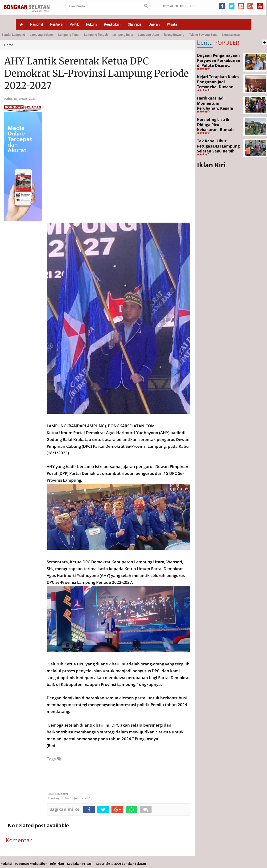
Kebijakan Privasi (80, 864)
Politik (74, 24)
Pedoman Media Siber (31, 864)
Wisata (172, 24)
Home (9, 45)
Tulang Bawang (174, 35)
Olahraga (135, 24)
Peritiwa (56, 24)
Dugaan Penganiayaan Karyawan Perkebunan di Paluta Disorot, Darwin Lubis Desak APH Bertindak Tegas (219, 65)
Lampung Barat (123, 35)
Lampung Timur (69, 35)
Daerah (154, 24)
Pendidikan (112, 24)
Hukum (91, 24)
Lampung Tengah (96, 35)
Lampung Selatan (42, 35)
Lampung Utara (148, 35)
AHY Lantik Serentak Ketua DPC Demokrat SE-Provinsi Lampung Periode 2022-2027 (97, 73)
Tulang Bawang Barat (203, 35)
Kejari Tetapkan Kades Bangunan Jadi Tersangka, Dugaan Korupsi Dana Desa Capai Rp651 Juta (218, 87)
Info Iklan (57, 864)
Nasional (37, 24)
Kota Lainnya (231, 35)
